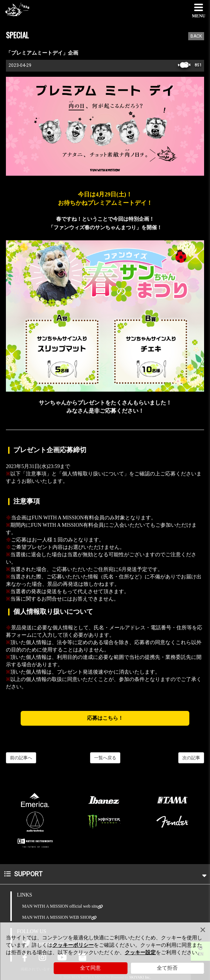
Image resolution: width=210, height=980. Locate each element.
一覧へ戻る (105, 758)
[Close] (203, 930)
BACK (196, 36)
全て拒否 (167, 968)
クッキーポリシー (73, 945)
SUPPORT (105, 874)
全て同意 (90, 968)
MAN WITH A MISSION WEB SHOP (57, 917)
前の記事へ (21, 758)
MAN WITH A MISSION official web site (60, 906)
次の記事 (191, 758)
